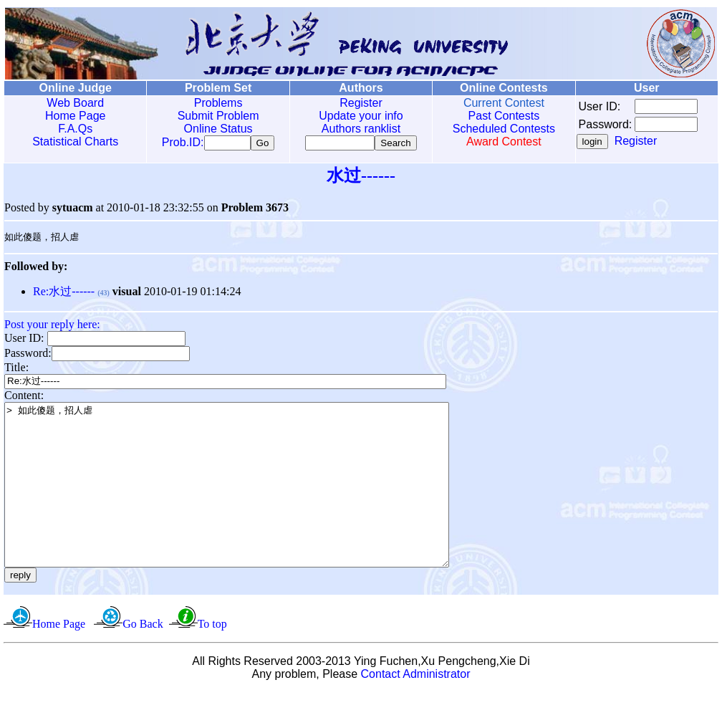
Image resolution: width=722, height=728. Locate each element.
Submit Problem (216, 116)
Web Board (74, 103)
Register (357, 103)
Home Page (75, 116)
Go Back (143, 660)
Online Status (216, 129)
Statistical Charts (74, 142)
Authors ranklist (357, 129)
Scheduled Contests (498, 129)
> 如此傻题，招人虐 (254, 504)
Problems (216, 103)
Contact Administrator (416, 710)
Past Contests (498, 116)
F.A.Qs (74, 129)
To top (212, 660)
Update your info (356, 116)
